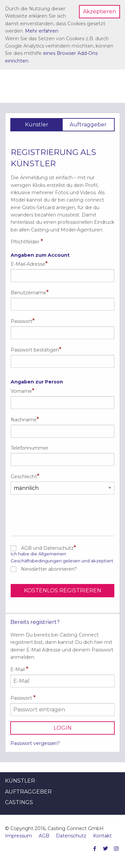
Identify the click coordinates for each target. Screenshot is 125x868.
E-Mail (62, 676)
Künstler (20, 781)
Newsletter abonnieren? (49, 569)
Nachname (24, 420)
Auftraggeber (28, 792)
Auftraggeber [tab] (88, 125)
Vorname (21, 391)
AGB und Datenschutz (47, 548)
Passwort (21, 321)
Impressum (18, 836)
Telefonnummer (29, 448)
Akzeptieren (99, 11)
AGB (44, 836)
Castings (19, 802)
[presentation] (62, 513)
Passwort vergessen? (35, 743)
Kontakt (102, 836)
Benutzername (28, 293)
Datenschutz (71, 836)
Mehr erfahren (42, 31)
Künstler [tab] (37, 125)
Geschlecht (24, 477)
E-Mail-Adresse (28, 264)
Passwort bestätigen (35, 350)
